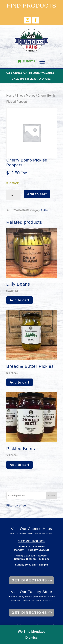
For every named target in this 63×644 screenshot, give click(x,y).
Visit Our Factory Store (32, 592)
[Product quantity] (13, 195)
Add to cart (37, 194)
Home (10, 96)
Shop (20, 96)
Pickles (30, 96)
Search (51, 496)
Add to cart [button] (20, 300)
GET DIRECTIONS (29, 580)
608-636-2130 (28, 79)
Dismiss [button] (32, 638)
